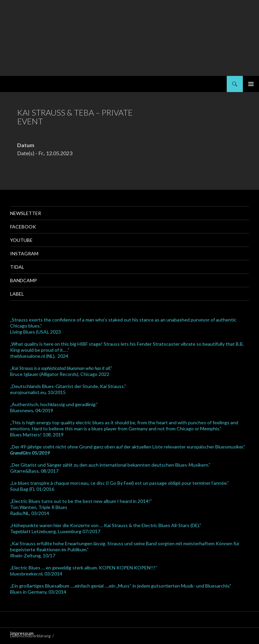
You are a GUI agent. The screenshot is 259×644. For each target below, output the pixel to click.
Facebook (23, 227)
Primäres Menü (251, 84)
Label (17, 294)
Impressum (22, 633)
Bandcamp (24, 280)
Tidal (17, 267)
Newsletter (26, 213)
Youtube (21, 240)
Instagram (24, 253)
